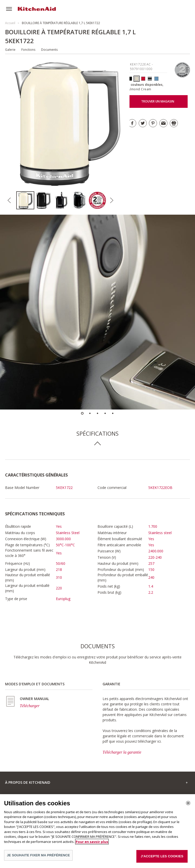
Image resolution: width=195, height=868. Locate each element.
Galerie (10, 50)
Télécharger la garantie (122, 752)
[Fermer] (188, 806)
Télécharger (30, 706)
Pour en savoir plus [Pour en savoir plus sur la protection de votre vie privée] (92, 844)
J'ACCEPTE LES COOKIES (162, 859)
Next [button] (111, 200)
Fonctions (28, 50)
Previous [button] (9, 200)
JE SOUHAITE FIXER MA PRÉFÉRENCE (38, 858)
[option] (25, 200)
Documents (49, 50)
